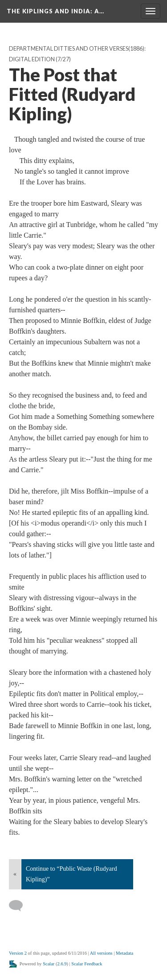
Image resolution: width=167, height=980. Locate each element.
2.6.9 (62, 964)
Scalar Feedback (87, 964)
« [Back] (15, 874)
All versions (101, 953)
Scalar (49, 964)
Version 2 (18, 953)
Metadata (124, 953)
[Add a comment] (20, 906)
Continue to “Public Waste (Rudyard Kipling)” (71, 874)
